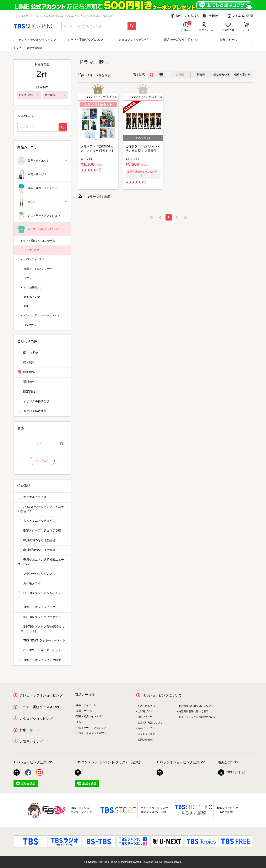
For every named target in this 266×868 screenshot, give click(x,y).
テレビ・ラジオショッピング (37, 40)
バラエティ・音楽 (34, 259)
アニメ (28, 278)
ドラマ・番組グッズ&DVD (42, 229)
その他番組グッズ (34, 287)
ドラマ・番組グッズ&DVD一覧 (38, 241)
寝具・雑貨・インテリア (42, 188)
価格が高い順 (242, 75)
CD (26, 306)
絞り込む (42, 461)
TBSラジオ (229, 772)
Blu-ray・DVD (32, 297)
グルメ (42, 202)
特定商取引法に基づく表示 (194, 711)
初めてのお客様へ (185, 16)
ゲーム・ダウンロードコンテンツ (43, 315)
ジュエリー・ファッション (42, 216)
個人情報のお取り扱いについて (196, 706)
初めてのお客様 (146, 706)
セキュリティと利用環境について (197, 717)
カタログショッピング (133, 40)
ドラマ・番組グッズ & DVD (40, 707)
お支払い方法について (150, 723)
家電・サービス (42, 175)
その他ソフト (32, 325)
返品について (145, 728)
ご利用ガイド (213, 16)
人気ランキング (31, 742)
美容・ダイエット (42, 161)
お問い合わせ (145, 740)
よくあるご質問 (240, 16)
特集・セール (229, 40)
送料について (145, 717)
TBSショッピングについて (162, 695)
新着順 (201, 75)
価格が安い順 (222, 75)
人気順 (180, 75)
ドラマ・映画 (32, 250)
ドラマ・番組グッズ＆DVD (85, 40)
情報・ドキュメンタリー (38, 269)
